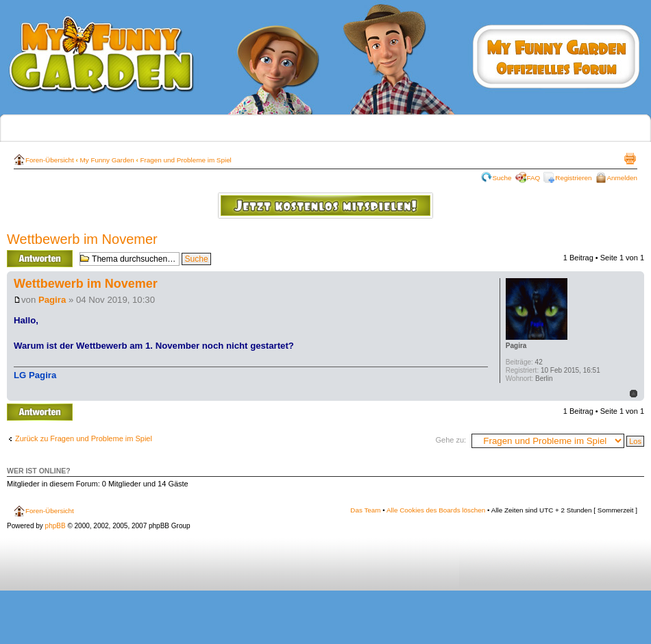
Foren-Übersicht (50, 160)
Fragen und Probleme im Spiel (185, 160)
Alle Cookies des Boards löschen (436, 510)
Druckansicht (630, 158)
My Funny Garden (107, 160)
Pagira (52, 300)
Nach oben (634, 394)
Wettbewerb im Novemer (82, 239)
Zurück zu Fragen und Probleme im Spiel (84, 438)
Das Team (365, 510)
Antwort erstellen (40, 259)
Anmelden (622, 178)
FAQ (534, 178)
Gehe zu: (451, 440)
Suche (502, 178)
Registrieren (573, 178)
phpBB (56, 526)
